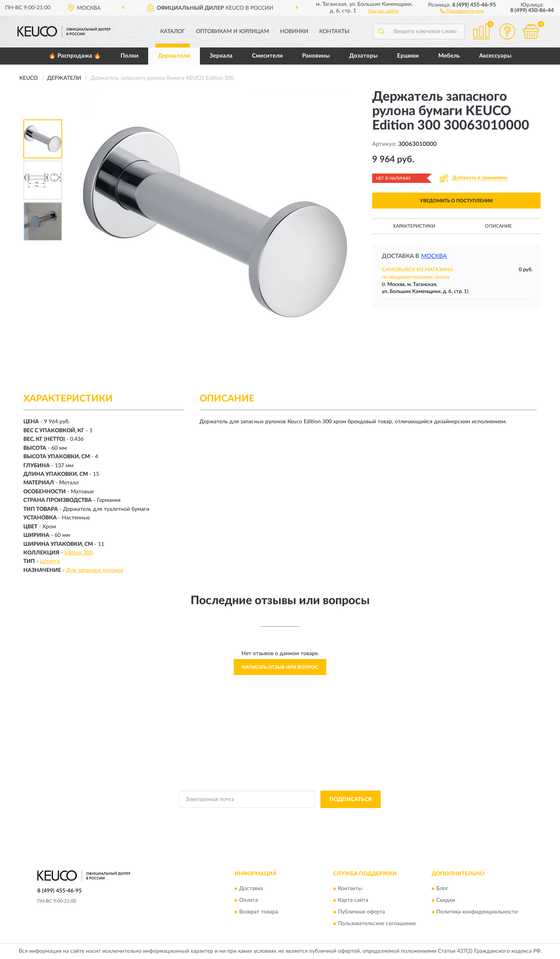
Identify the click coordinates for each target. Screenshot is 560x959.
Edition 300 (79, 553)
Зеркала (221, 56)
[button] (462, 11)
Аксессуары (495, 56)
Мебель (449, 56)
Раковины (316, 56)
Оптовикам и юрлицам (233, 32)
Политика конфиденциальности (477, 912)
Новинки (294, 32)
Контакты (334, 32)
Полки (129, 56)
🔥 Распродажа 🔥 (75, 56)
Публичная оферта (361, 912)
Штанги (50, 561)
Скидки (446, 901)
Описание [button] (498, 226)
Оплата (248, 901)
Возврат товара (259, 912)
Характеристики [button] (414, 226)
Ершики (408, 56)
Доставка (251, 889)
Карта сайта (353, 901)
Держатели (174, 56)
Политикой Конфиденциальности (280, 817)
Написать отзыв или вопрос (280, 667)
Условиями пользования (349, 817)
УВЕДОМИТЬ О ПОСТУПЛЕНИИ (456, 201)
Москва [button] (434, 256)
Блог (442, 889)
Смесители (267, 56)
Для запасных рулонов (95, 570)
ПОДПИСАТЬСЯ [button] (351, 799)
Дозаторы (363, 56)
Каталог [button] (173, 32)
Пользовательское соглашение (377, 924)
